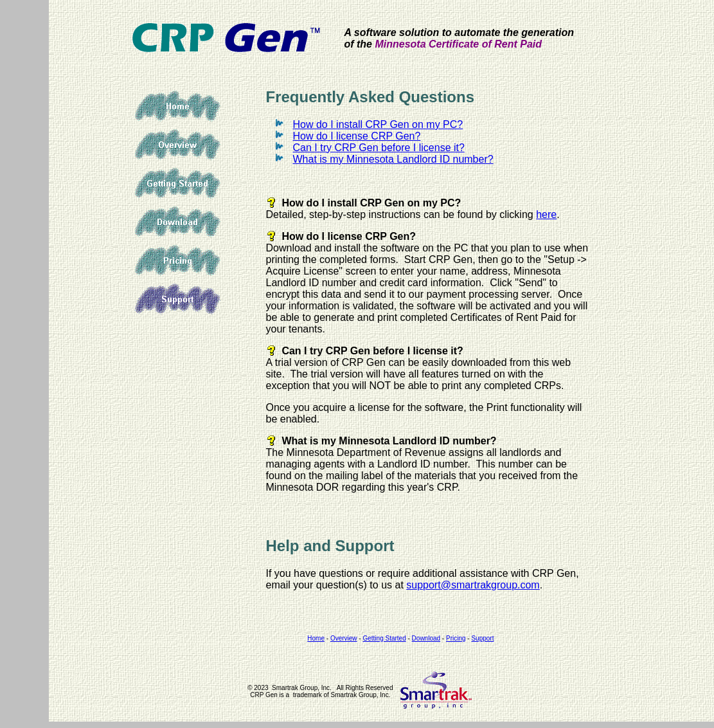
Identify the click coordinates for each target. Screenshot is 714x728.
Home (177, 106)
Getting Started (177, 183)
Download (177, 222)
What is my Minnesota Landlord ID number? (393, 159)
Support (177, 299)
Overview (177, 145)
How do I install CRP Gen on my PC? (378, 124)
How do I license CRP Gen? (357, 136)
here (546, 214)
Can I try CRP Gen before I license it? (379, 148)
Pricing (177, 260)
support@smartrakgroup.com (473, 585)
